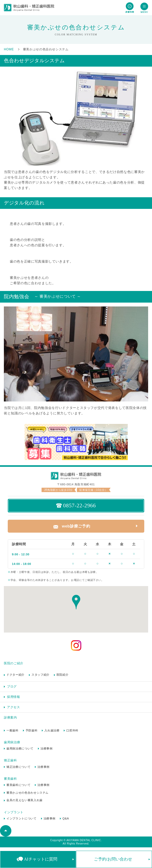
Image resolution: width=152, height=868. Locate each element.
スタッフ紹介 (41, 675)
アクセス (14, 707)
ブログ (12, 686)
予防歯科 (32, 730)
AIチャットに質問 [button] (41, 859)
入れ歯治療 (52, 730)
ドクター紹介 (15, 675)
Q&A (66, 818)
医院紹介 (63, 675)
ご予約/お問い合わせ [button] (113, 859)
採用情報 (14, 697)
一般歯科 (13, 730)
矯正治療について (18, 767)
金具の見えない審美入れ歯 (25, 800)
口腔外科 (72, 730)
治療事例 (47, 748)
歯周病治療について (20, 748)
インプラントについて (22, 818)
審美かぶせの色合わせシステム (27, 793)
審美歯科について (18, 785)
